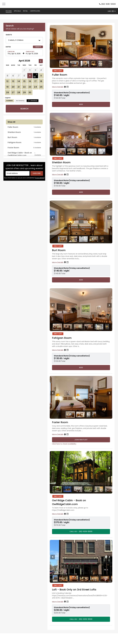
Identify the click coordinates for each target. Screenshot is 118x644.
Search (24, 109)
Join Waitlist (81, 440)
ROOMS (9, 11)
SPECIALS (17, 11)
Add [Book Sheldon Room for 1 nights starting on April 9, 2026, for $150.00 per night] (81, 192)
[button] (24, 40)
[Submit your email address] (37, 173)
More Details (60, 87)
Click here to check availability (64, 444)
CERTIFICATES (35, 11)
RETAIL (25, 11)
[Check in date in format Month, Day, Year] (15, 53)
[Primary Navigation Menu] (4, 4)
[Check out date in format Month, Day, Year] (33, 53)
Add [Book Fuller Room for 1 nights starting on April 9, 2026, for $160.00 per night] (81, 104)
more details (40, 178)
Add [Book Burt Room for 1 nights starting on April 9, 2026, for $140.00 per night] (81, 280)
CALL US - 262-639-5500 (81, 531)
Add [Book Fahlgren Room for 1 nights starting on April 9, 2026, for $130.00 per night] (81, 367)
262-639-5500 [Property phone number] (109, 4)
